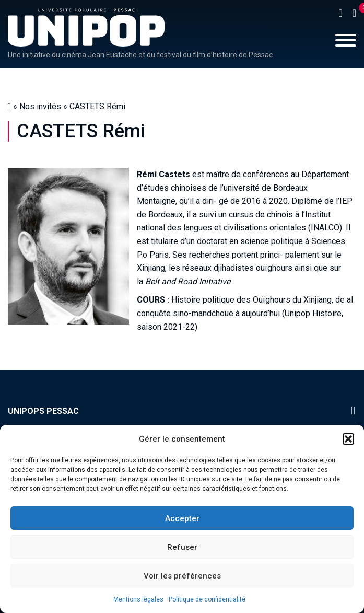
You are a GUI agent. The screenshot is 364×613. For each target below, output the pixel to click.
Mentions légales (138, 599)
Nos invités (40, 106)
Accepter (182, 518)
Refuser (182, 547)
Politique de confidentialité (207, 599)
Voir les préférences (182, 576)
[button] (348, 439)
